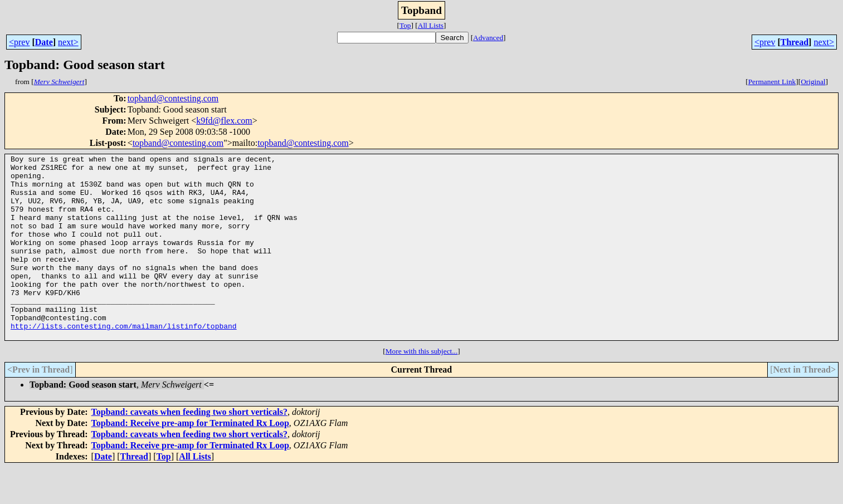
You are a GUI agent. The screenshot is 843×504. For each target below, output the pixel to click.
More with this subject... (422, 388)
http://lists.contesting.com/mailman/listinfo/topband (124, 361)
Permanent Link (772, 82)
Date (44, 42)
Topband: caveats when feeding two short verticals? (189, 449)
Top (405, 25)
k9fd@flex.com (224, 121)
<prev (19, 42)
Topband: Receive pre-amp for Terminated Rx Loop (190, 460)
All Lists (431, 25)
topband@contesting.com (173, 98)
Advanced (488, 38)
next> (68, 42)
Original (813, 82)
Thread (795, 42)
